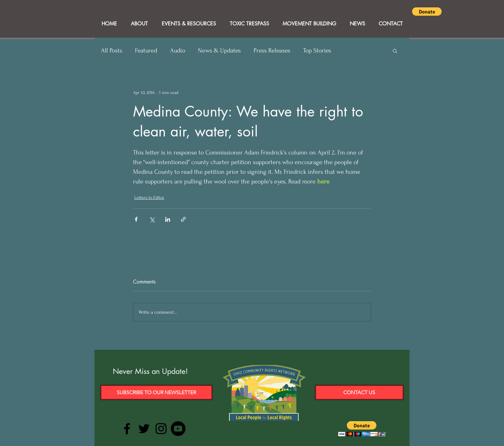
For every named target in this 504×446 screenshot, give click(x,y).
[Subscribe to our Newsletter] (156, 392)
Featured (146, 51)
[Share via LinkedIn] (168, 219)
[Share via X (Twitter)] (152, 219)
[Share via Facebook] (136, 219)
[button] (427, 12)
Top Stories (317, 51)
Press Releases (272, 51)
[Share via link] (183, 219)
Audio (178, 51)
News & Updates (219, 51)
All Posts (112, 51)
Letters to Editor (149, 197)
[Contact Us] (359, 392)
